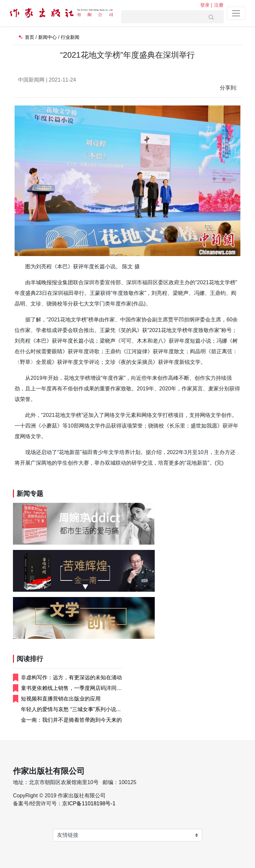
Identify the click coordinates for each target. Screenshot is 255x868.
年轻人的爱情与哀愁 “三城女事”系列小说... (71, 709)
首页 (30, 37)
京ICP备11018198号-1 (89, 803)
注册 (219, 5)
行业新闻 (70, 37)
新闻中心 (47, 37)
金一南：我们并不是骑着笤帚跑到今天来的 (71, 720)
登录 (205, 5)
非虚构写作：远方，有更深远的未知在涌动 (71, 677)
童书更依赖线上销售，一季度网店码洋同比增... (71, 689)
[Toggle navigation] (236, 13)
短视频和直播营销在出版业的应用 (61, 699)
